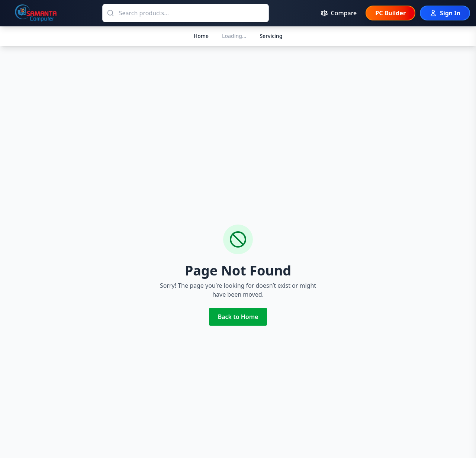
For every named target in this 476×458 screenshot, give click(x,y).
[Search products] (186, 13)
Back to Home (238, 317)
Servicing (271, 36)
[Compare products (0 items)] (339, 13)
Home (201, 36)
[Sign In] (445, 13)
